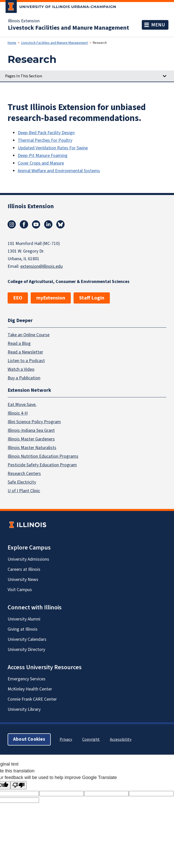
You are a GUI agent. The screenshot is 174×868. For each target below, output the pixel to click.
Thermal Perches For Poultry (45, 140)
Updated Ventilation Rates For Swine (53, 148)
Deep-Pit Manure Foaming (43, 156)
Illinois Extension (24, 21)
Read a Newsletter (25, 352)
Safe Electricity (22, 482)
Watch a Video (21, 369)
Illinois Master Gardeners (31, 439)
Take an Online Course (29, 335)
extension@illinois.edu (41, 266)
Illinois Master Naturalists (32, 448)
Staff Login (92, 298)
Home (12, 43)
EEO (18, 298)
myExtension (51, 298)
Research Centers (24, 474)
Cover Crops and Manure (41, 163)
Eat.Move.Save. (22, 405)
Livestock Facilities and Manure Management (68, 28)
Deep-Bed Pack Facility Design (46, 133)
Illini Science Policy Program (34, 422)
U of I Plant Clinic (24, 491)
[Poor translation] (19, 785)
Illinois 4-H (18, 413)
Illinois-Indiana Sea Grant (31, 430)
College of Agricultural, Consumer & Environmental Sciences (68, 282)
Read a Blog (19, 343)
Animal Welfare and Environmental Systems (59, 171)
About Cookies (29, 739)
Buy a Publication (24, 378)
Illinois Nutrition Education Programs (43, 456)
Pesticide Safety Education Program (42, 465)
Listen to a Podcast (26, 360)
